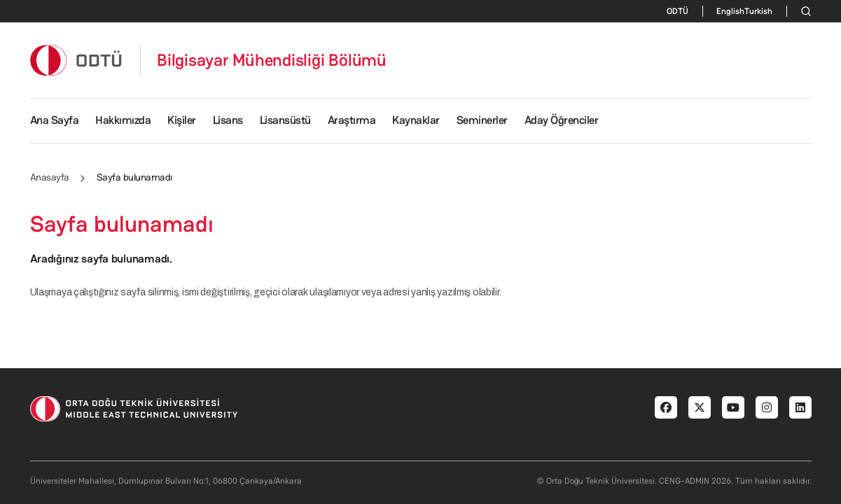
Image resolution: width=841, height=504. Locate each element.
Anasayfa (50, 177)
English (730, 11)
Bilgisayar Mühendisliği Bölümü (272, 60)
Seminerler (482, 120)
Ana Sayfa (55, 120)
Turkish (758, 11)
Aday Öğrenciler (562, 120)
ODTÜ (677, 11)
